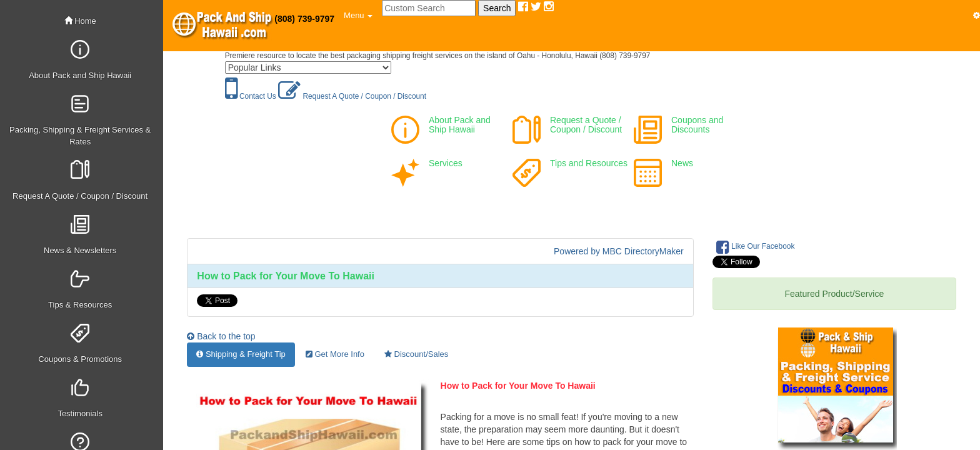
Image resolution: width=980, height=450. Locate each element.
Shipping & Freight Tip (241, 354)
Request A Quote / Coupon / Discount (352, 96)
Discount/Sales (416, 354)
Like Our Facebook (756, 247)
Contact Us (251, 96)
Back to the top (221, 336)
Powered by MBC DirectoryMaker (619, 251)
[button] (358, 16)
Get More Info (335, 354)
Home (80, 21)
